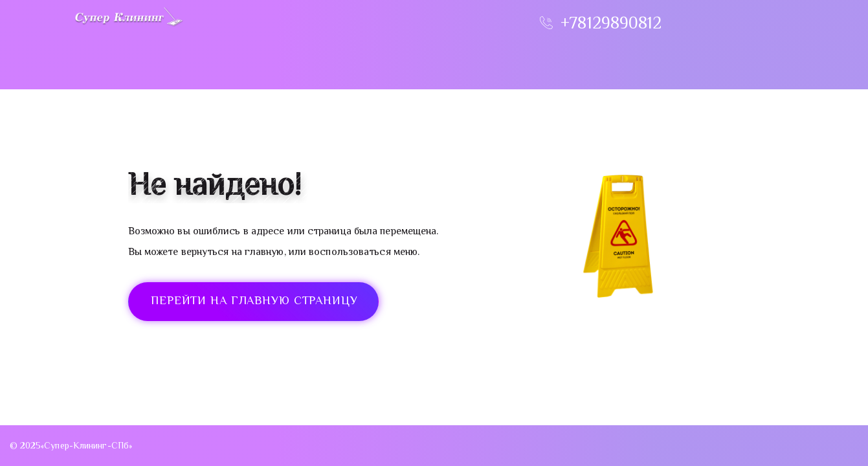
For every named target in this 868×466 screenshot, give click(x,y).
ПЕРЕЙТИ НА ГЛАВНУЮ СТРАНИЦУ (254, 302)
